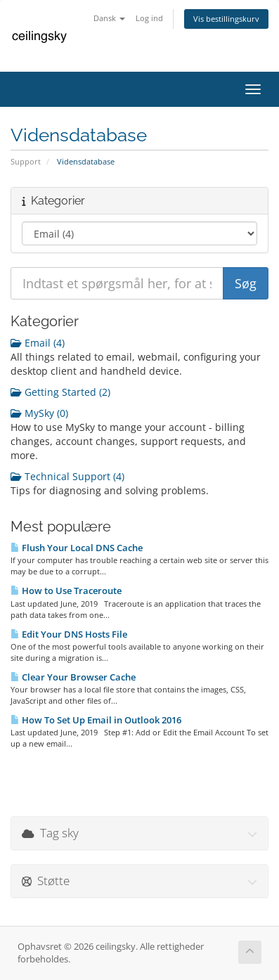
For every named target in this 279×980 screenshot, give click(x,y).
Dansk (109, 18)
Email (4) (38, 343)
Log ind (149, 18)
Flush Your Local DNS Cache (77, 548)
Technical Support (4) (67, 476)
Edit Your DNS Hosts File (69, 634)
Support (26, 161)
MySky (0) (39, 413)
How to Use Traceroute (66, 591)
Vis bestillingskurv (226, 19)
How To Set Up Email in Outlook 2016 (96, 720)
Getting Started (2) (60, 392)
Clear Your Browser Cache (73, 677)
